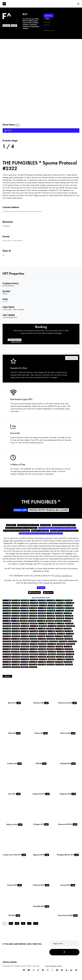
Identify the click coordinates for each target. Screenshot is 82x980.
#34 (51, 649)
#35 (25, 611)
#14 (43, 603)
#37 (7, 606)
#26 (16, 606)
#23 (34, 606)
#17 (42, 616)
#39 (25, 606)
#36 (50, 621)
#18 (67, 629)
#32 (7, 626)
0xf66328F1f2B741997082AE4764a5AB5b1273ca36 (22, 211)
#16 (33, 600)
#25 (16, 600)
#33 (68, 600)
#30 (52, 603)
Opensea (48, 592)
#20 (42, 611)
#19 (16, 616)
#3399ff (5, 302)
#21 (60, 600)
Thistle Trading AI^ (63, 576)
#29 (7, 600)
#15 (42, 613)
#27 (16, 603)
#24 (42, 600)
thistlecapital (34, 592)
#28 (61, 603)
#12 (70, 652)
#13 (60, 623)
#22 (25, 600)
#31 (15, 629)
